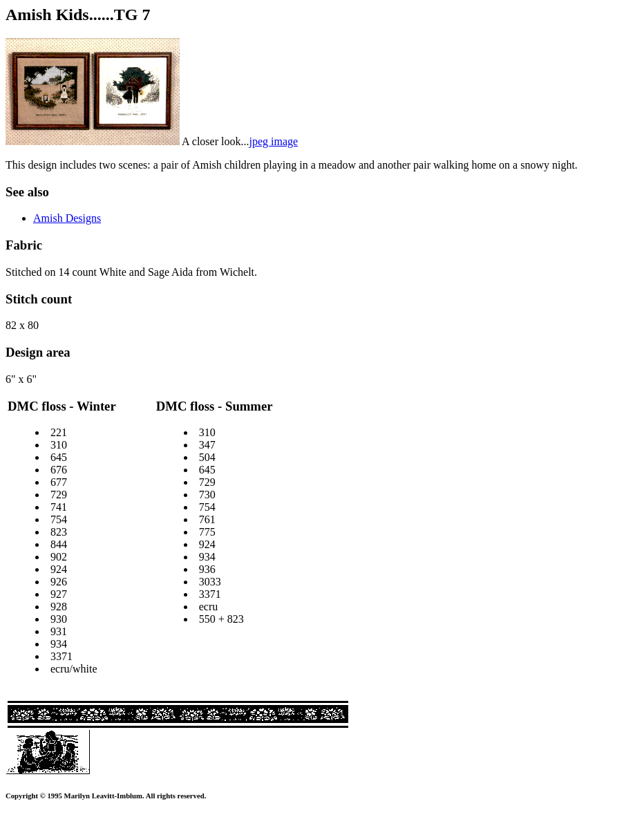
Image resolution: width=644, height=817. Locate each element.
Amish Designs (67, 218)
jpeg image (273, 141)
